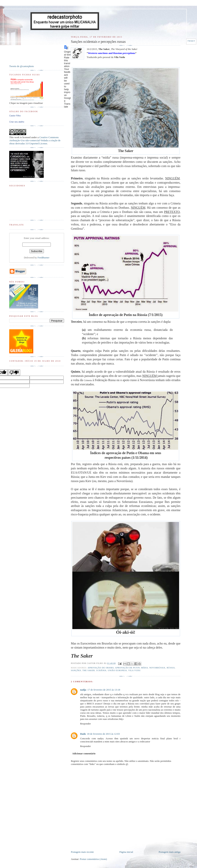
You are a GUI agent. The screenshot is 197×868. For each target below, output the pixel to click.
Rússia (171, 668)
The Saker (89, 670)
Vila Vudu (134, 670)
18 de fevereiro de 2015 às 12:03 (103, 734)
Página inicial (126, 852)
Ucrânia (101, 670)
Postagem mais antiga (170, 852)
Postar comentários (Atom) (93, 859)
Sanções (76, 670)
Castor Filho (15, 116)
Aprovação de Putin (127, 668)
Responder (85, 724)
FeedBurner (43, 258)
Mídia (145, 668)
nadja (83, 690)
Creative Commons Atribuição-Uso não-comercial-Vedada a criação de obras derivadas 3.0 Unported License (35, 140)
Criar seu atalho (17, 122)
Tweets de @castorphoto (22, 66)
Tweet (191, 41)
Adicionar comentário (84, 753)
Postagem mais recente (82, 852)
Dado (83, 734)
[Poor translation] (14, 373)
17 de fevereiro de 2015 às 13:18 (104, 690)
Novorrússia (157, 668)
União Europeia (117, 670)
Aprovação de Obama (101, 668)
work (17, 137)
